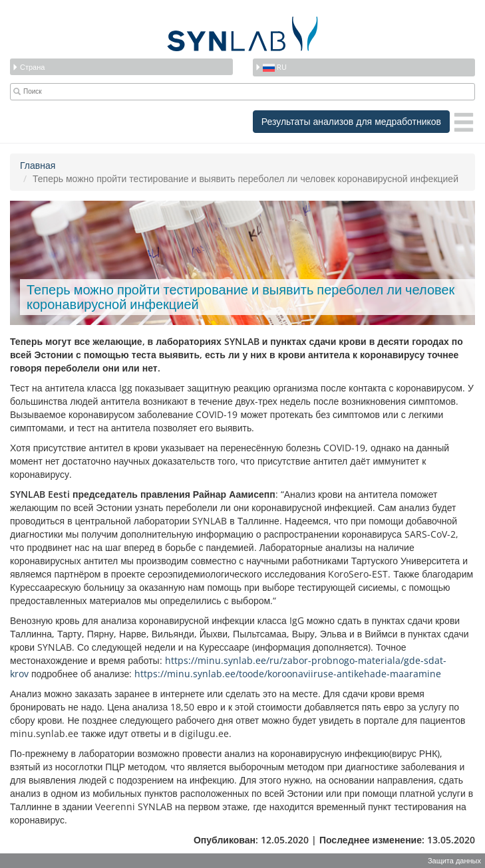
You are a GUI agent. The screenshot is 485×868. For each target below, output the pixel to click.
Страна (28, 67)
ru (271, 67)
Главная (38, 165)
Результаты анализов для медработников (351, 121)
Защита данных (454, 860)
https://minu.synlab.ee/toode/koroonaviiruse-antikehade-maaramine (288, 674)
